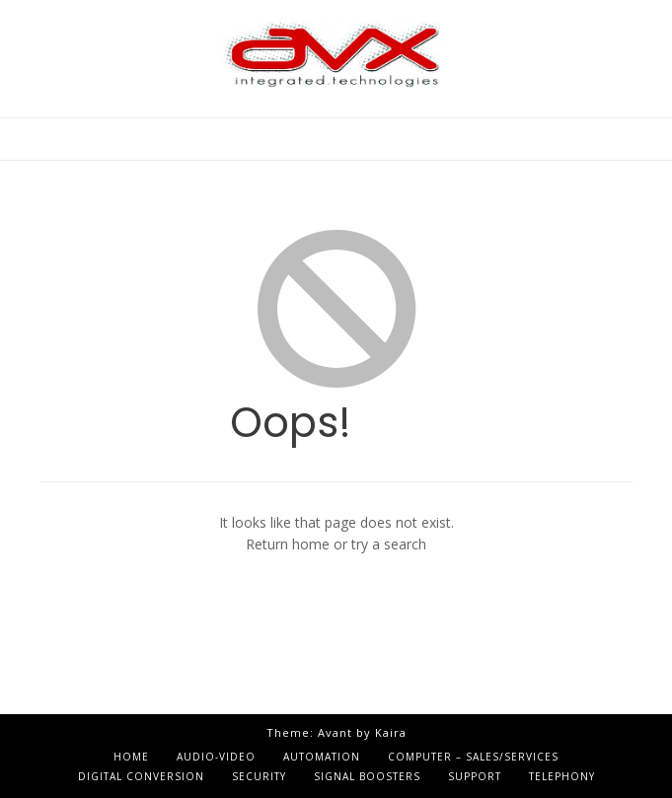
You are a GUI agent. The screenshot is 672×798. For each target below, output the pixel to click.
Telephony (562, 776)
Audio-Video (216, 757)
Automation (322, 757)
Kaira (391, 732)
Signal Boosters (367, 776)
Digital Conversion (141, 776)
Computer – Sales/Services (473, 757)
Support (475, 776)
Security (259, 776)
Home (131, 757)
